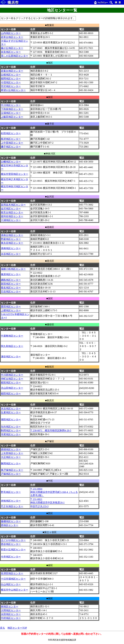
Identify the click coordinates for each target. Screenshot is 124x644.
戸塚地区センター (11, 474)
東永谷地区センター (12, 243)
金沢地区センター (11, 209)
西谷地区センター (11, 544)
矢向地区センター (11, 427)
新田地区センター (11, 284)
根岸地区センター (11, 139)
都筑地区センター (11, 383)
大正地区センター (11, 457)
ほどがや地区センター (13, 540)
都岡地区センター (11, 79)
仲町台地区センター (12, 379)
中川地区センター (11, 105)
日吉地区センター (11, 292)
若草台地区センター (12, 37)
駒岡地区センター (11, 430)
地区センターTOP (17, 628)
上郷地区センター (11, 310)
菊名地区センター (11, 288)
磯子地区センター (11, 147)
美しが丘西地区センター (15, 56)
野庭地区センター (11, 239)
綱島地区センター (11, 280)
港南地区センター (11, 248)
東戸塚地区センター (12, 470)
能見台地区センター (12, 212)
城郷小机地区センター (13, 269)
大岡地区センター (11, 610)
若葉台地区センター (12, 71)
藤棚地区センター (11, 521)
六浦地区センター (11, 220)
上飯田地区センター (12, 117)
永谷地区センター (11, 254)
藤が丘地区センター (12, 48)
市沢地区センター (11, 86)
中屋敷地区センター (12, 336)
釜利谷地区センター (12, 216)
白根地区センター (11, 75)
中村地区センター (11, 618)
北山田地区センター (12, 388)
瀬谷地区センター (11, 357)
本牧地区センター (11, 501)
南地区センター (10, 606)
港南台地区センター (12, 235)
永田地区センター (11, 614)
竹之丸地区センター (12, 506)
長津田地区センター (12, 573)
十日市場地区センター (13, 579)
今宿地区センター (11, 82)
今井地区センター (11, 557)
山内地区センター (11, 33)
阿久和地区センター (12, 346)
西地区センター (10, 525)
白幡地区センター (11, 162)
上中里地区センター (12, 143)
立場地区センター (11, 113)
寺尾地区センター (11, 434)
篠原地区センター (11, 274)
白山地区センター (11, 584)
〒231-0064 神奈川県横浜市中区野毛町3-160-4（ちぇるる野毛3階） (54, 492)
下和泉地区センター (12, 109)
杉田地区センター (11, 133)
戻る (2, 628)
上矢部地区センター (12, 453)
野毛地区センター (11, 492)
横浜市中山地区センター (15, 590)
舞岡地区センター (11, 463)
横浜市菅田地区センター (15, 174)
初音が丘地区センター (13, 550)
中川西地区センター (12, 375)
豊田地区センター (11, 307)
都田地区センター (11, 394)
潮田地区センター (11, 420)
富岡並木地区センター (13, 205)
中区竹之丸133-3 (39, 506)
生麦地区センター (11, 412)
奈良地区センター (11, 52)
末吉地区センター (11, 409)
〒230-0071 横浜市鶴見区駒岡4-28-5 (51, 430)
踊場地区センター (11, 449)
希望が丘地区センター (13, 90)
